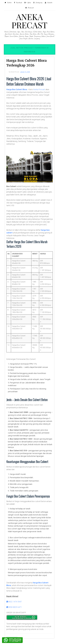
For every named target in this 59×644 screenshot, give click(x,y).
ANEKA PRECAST (29, 21)
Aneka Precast (39, 89)
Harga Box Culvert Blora (17, 89)
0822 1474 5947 (14, 602)
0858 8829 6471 (14, 607)
